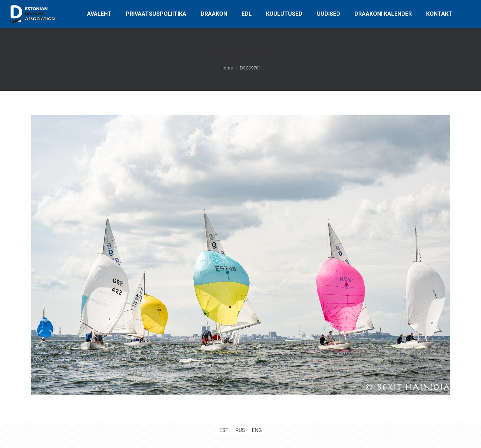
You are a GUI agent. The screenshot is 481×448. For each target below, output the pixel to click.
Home (227, 68)
